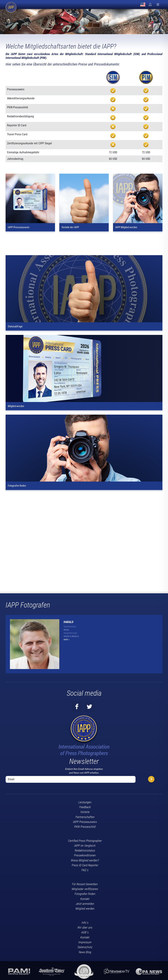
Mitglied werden (85, 909)
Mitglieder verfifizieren (85, 889)
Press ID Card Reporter (85, 865)
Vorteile (85, 812)
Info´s (85, 923)
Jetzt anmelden (85, 904)
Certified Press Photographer (85, 841)
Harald (68, 622)
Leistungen (85, 802)
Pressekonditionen (85, 855)
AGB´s (85, 932)
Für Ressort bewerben (85, 884)
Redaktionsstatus (85, 850)
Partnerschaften (85, 817)
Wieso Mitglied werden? (85, 860)
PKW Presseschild (85, 827)
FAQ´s (85, 870)
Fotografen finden (85, 894)
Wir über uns (85, 927)
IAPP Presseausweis (85, 822)
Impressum (85, 942)
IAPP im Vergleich (85, 846)
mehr (67, 640)
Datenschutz (85, 947)
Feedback (85, 807)
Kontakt (85, 899)
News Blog (85, 952)
